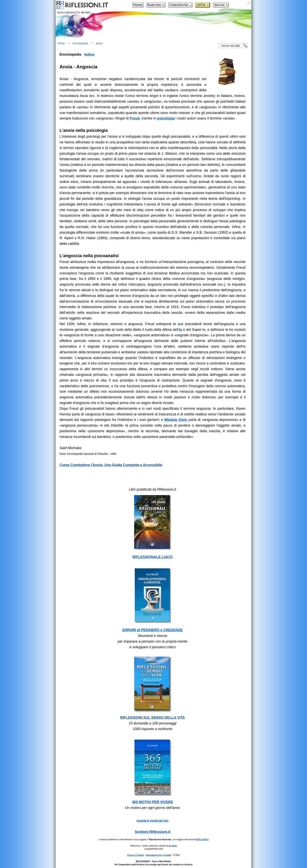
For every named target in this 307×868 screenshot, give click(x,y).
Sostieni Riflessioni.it (153, 832)
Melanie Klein (176, 420)
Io (181, 330)
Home (61, 43)
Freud (135, 118)
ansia (99, 43)
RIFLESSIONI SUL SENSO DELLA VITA (153, 718)
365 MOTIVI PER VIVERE (153, 802)
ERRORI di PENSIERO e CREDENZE (153, 630)
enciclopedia (80, 43)
